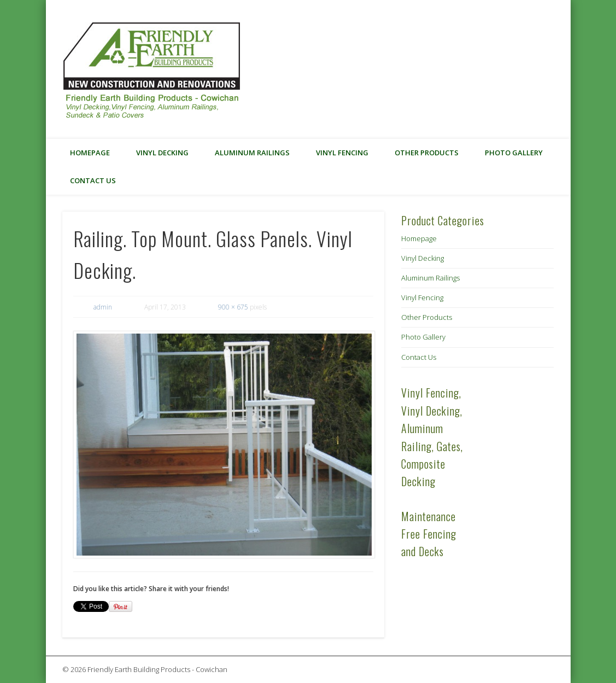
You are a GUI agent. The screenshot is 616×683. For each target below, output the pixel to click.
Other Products (427, 153)
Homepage (90, 153)
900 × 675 (233, 307)
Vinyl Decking (162, 153)
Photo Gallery (514, 153)
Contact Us (93, 180)
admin (103, 307)
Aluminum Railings (252, 153)
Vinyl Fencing (342, 153)
